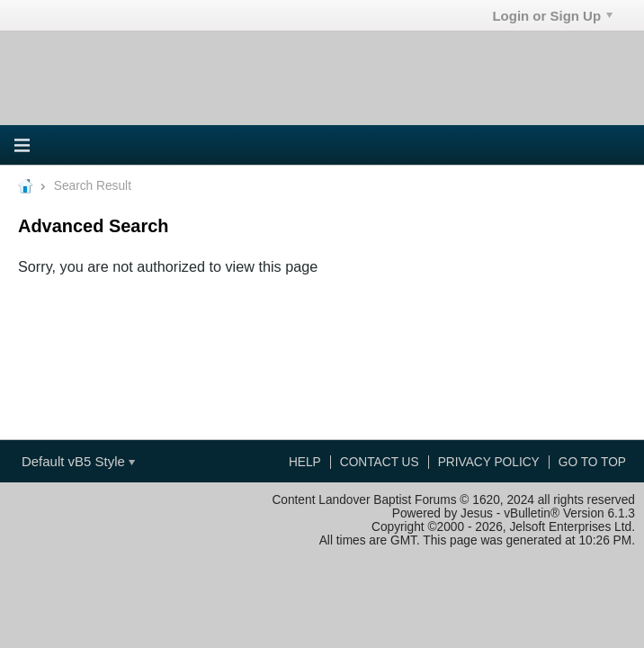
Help (305, 462)
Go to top (592, 462)
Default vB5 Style (78, 461)
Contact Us (380, 462)
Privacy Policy (489, 462)
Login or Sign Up (552, 16)
